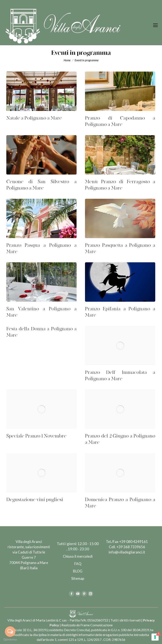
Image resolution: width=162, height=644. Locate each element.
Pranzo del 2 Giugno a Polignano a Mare (120, 439)
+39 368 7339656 (131, 547)
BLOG (78, 571)
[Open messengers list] (10, 632)
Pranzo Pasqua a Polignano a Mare (41, 249)
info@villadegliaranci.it (127, 552)
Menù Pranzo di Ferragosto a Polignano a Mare (120, 185)
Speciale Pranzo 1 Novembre (36, 436)
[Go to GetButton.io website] (10, 640)
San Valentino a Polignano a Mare (41, 312)
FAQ (78, 564)
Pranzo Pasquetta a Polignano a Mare (120, 249)
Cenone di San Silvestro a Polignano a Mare (41, 185)
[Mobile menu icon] (155, 25)
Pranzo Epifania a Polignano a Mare (120, 312)
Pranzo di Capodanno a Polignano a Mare (120, 121)
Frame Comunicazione (97, 625)
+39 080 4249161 (134, 542)
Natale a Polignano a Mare (34, 118)
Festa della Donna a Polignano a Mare (41, 332)
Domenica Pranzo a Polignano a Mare (120, 503)
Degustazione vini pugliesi (35, 500)
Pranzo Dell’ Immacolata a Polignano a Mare (120, 376)
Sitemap (78, 578)
